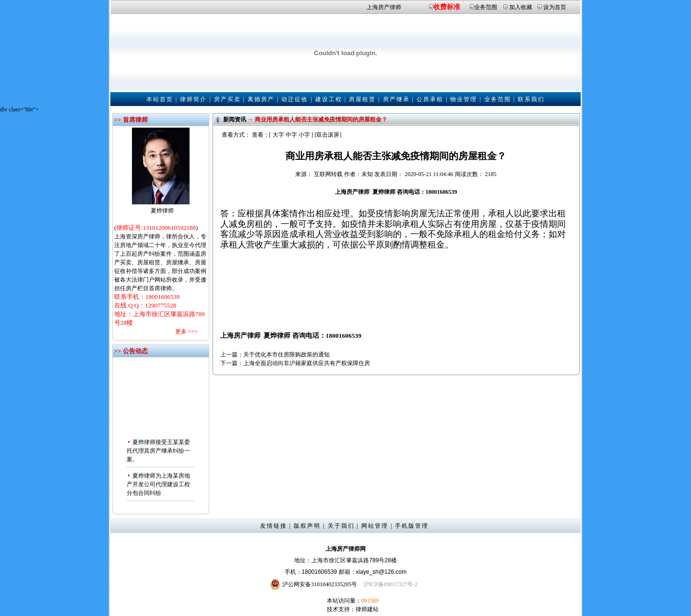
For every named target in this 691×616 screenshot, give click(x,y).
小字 (304, 135)
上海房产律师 (384, 7)
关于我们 (341, 526)
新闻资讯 (235, 119)
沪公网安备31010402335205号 (320, 584)
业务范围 (486, 7)
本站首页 (160, 99)
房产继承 (396, 99)
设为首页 (555, 7)
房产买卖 (227, 99)
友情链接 (274, 526)
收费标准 (447, 7)
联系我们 (531, 99)
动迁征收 (295, 99)
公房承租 (430, 99)
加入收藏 (521, 7)
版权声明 (307, 526)
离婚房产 (261, 99)
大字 (278, 135)
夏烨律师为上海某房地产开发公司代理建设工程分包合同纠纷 (158, 486)
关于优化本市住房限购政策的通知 (286, 355)
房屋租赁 (362, 99)
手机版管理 (412, 526)
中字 (291, 135)
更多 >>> (186, 332)
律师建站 (367, 609)
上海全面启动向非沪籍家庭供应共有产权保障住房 (307, 363)
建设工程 (329, 99)
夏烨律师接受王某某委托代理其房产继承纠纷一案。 (158, 452)
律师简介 (193, 99)
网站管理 (375, 526)
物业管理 (464, 99)
